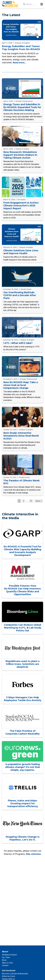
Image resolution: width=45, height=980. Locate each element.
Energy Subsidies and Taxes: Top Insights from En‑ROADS (21, 48)
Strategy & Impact (9, 955)
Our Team (6, 957)
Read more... (19, 62)
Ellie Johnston (33, 854)
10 (31, 501)
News (4, 960)
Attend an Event (8, 976)
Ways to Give (7, 963)
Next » (39, 501)
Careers (5, 965)
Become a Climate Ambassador (15, 974)
